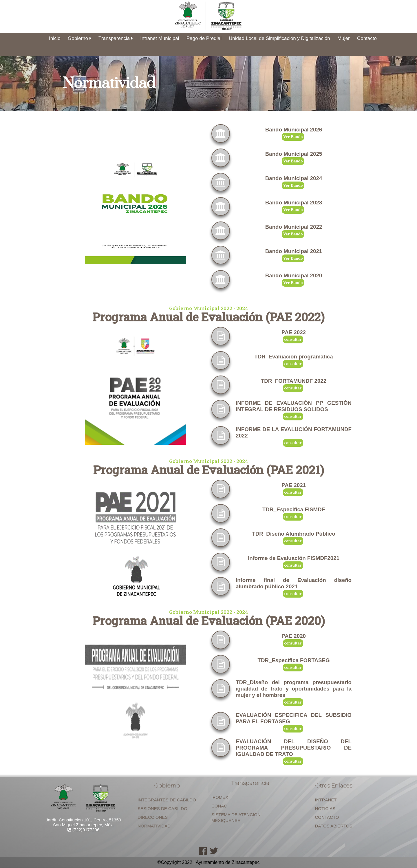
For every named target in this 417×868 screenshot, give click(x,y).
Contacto (367, 38)
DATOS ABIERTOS (334, 826)
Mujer (344, 38)
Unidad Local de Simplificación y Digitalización (279, 38)
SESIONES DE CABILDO (162, 809)
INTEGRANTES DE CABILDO (167, 800)
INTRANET (326, 800)
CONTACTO (327, 817)
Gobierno (79, 38)
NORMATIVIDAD (154, 826)
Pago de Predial (204, 38)
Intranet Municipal (160, 38)
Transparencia (116, 38)
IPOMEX (220, 797)
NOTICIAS (325, 809)
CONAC (219, 806)
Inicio (55, 38)
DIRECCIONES (153, 817)
